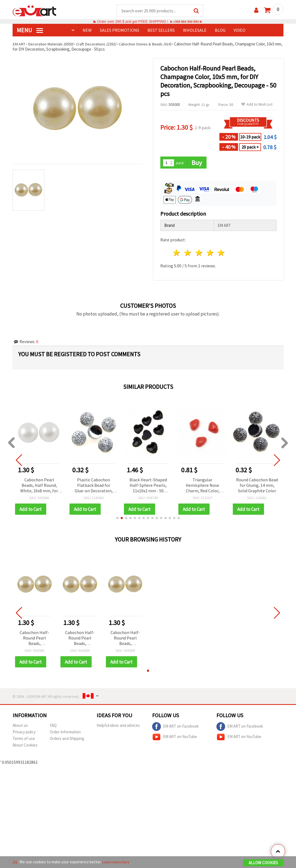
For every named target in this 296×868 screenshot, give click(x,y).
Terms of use (24, 740)
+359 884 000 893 (186, 22)
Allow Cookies (263, 863)
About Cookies (25, 746)
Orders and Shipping (67, 740)
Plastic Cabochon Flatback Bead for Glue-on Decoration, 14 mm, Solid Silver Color (94, 486)
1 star (177, 254)
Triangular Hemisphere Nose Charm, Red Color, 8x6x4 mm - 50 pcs (203, 486)
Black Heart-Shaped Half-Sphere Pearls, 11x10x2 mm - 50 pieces (148, 486)
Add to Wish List (257, 105)
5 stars (221, 254)
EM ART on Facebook (175, 728)
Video (240, 30)
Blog (220, 30)
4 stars (210, 254)
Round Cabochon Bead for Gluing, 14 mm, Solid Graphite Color (257, 486)
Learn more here (117, 862)
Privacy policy (24, 733)
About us (20, 726)
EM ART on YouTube (175, 738)
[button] (117, 519)
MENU (30, 30)
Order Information (65, 733)
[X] (15, 862)
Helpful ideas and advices (118, 726)
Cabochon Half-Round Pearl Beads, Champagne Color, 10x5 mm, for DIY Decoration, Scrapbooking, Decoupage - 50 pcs (34, 639)
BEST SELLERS (161, 30)
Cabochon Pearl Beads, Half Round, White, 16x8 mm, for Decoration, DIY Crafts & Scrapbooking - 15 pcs (39, 486)
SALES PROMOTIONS (120, 30)
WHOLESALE (195, 30)
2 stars (188, 254)
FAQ (53, 726)
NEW (87, 30)
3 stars (199, 254)
